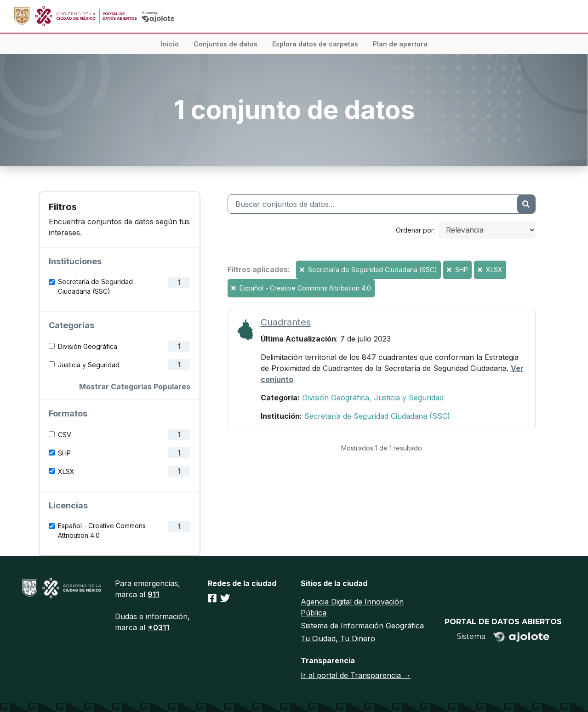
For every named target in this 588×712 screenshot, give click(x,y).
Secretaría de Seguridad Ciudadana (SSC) (95, 286)
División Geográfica (88, 346)
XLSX (66, 471)
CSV (65, 435)
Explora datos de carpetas (315, 44)
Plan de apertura (400, 44)
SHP (64, 453)
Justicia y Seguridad (89, 365)
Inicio (170, 44)
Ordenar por (415, 230)
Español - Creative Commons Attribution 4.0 (102, 530)
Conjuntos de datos (225, 44)
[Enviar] (526, 204)
